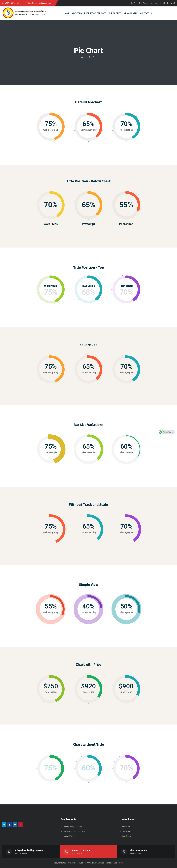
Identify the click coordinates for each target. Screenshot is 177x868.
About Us (126, 827)
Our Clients (127, 836)
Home (83, 57)
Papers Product (70, 836)
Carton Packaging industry (74, 831)
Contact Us (127, 831)
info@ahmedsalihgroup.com (29, 850)
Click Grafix (119, 863)
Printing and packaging (73, 827)
